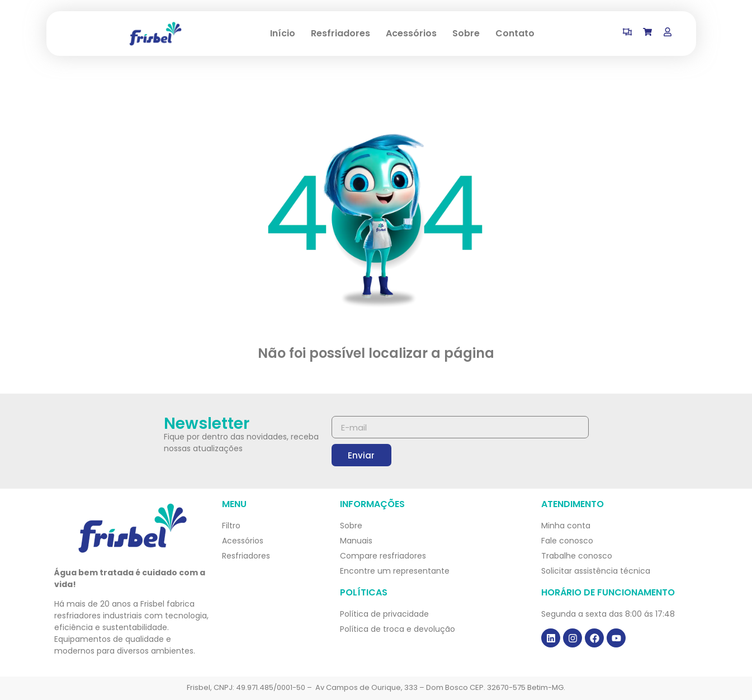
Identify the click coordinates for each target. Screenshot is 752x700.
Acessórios (411, 33)
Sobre (466, 33)
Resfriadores (340, 33)
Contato (515, 33)
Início (283, 33)
